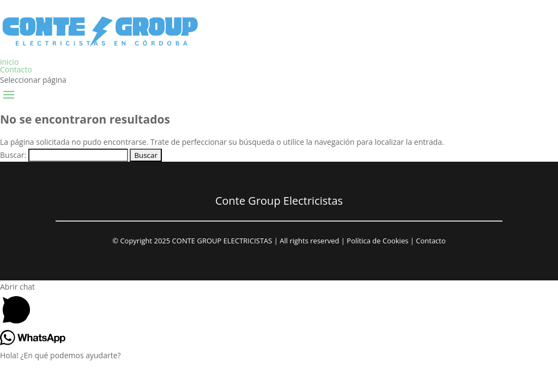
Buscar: (13, 155)
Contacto (16, 69)
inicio (9, 62)
